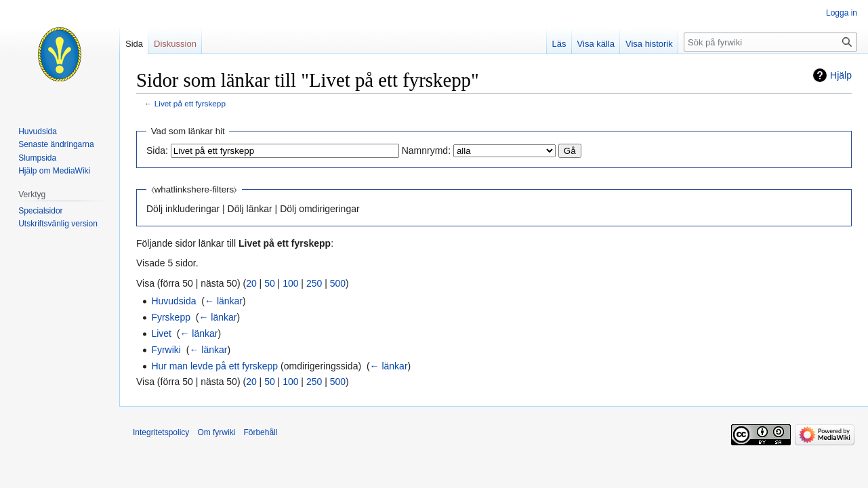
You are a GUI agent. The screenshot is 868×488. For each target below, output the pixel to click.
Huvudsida (173, 301)
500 (338, 283)
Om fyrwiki (216, 432)
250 (314, 283)
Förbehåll (260, 432)
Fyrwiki (166, 350)
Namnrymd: (426, 150)
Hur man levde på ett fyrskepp (214, 366)
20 (251, 283)
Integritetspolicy (161, 432)
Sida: (157, 150)
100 (290, 283)
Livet (161, 333)
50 (270, 283)
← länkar (224, 301)
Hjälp (841, 75)
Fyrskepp (171, 317)
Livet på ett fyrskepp (190, 103)
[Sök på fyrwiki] (770, 42)
